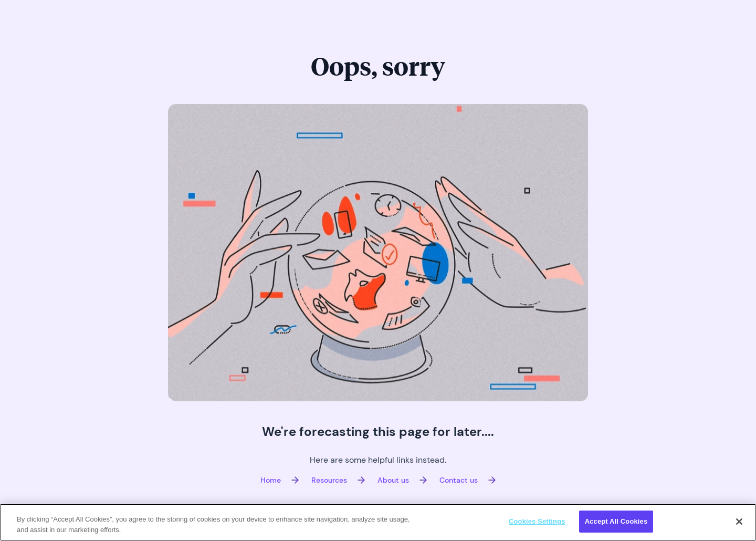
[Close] (739, 522)
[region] (378, 522)
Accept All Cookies (616, 521)
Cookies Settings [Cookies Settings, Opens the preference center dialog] (537, 521)
